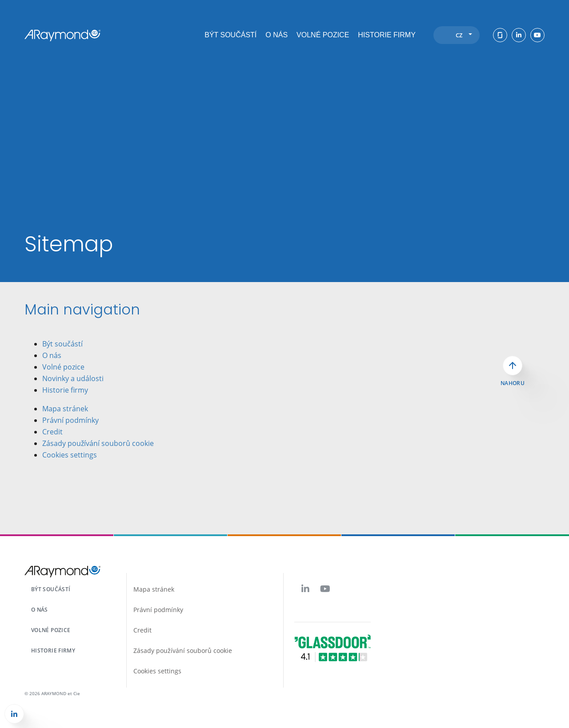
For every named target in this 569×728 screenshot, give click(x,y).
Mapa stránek (65, 409)
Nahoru (513, 383)
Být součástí (230, 35)
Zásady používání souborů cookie (98, 443)
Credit (52, 432)
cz (464, 35)
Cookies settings (70, 455)
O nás (276, 35)
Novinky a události (73, 378)
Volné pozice (323, 35)
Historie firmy (387, 35)
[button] (14, 714)
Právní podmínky (70, 420)
